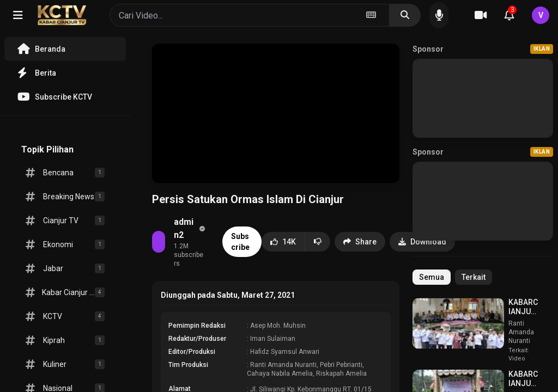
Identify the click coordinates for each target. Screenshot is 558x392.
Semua (432, 277)
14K (283, 242)
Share (360, 242)
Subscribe (240, 242)
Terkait (474, 277)
